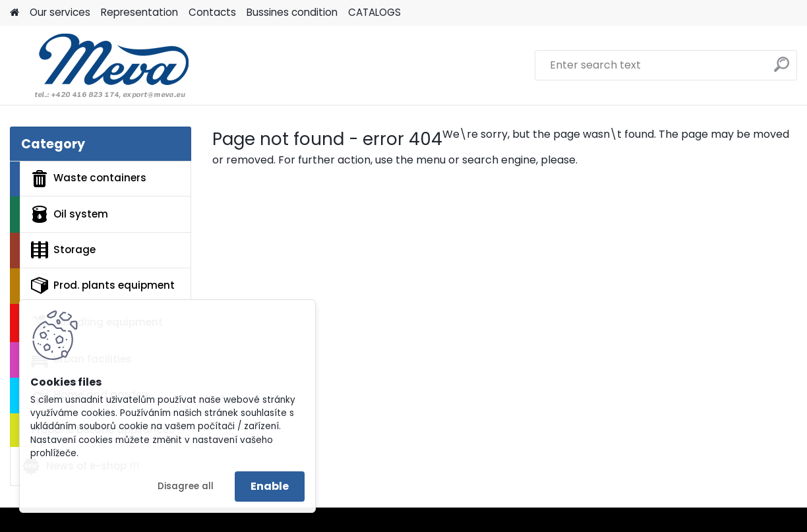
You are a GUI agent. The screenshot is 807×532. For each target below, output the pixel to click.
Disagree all (186, 486)
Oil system (70, 214)
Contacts (212, 12)
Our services (60, 12)
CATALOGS (374, 12)
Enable (270, 486)
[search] (782, 70)
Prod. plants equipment (103, 285)
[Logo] (101, 65)
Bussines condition (292, 12)
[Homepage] (15, 13)
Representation (139, 12)
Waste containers (89, 179)
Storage (63, 250)
